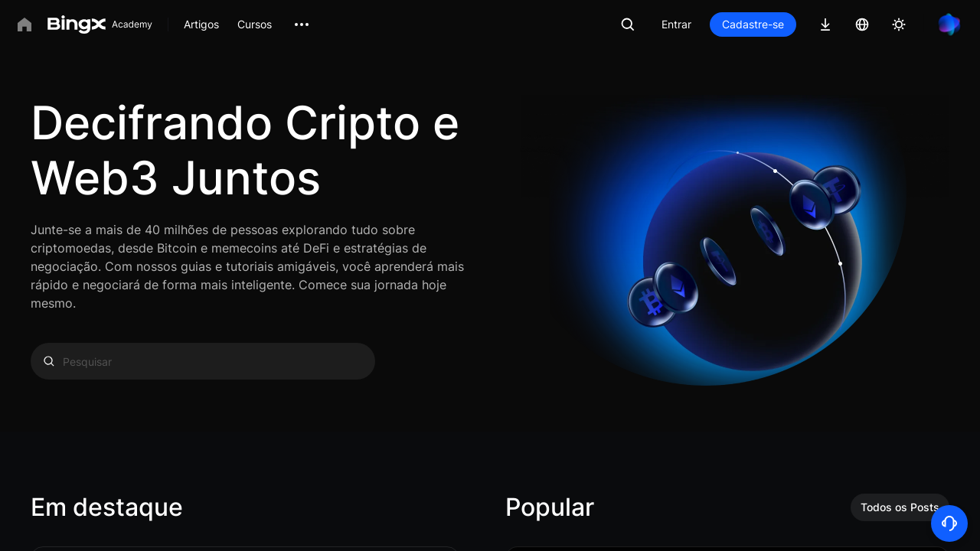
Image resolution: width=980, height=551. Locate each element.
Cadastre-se (753, 24)
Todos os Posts (900, 507)
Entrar (676, 24)
